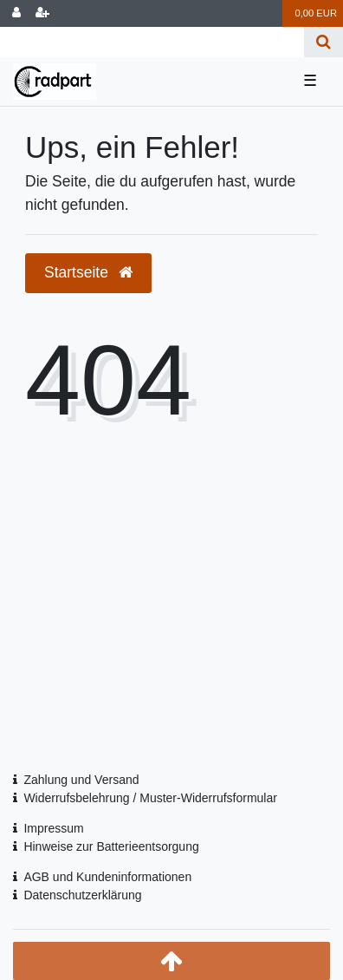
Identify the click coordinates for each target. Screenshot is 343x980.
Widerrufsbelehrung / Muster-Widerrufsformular (150, 798)
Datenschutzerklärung (82, 895)
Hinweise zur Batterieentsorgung (111, 846)
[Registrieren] (42, 13)
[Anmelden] (16, 13)
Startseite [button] (88, 272)
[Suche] (324, 42)
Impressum (53, 828)
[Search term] (152, 42)
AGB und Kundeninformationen (107, 877)
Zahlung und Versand (81, 780)
